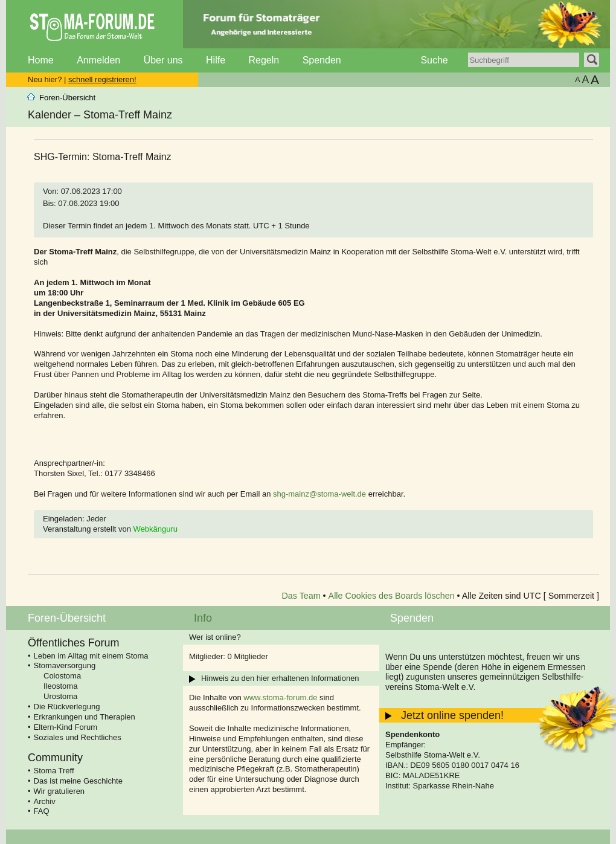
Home (41, 60)
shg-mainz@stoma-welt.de (319, 494)
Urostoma (60, 696)
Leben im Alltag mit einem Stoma (91, 656)
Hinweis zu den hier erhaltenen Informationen (280, 678)
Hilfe (216, 60)
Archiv (45, 801)
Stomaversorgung (65, 665)
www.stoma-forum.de (280, 697)
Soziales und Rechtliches (78, 737)
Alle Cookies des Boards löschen (392, 596)
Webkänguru (156, 529)
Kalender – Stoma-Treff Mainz (100, 115)
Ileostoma (60, 686)
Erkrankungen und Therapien (85, 717)
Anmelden (98, 60)
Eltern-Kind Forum (66, 727)
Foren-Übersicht (67, 98)
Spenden (322, 60)
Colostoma (62, 676)
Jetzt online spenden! (452, 715)
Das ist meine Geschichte (78, 781)
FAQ (42, 811)
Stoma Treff (54, 771)
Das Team (301, 596)
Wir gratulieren (59, 791)
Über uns (163, 60)
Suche (434, 60)
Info (203, 618)
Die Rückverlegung (67, 707)
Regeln (264, 60)
